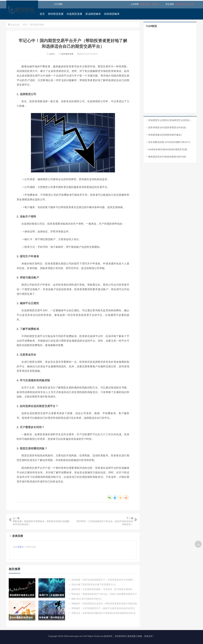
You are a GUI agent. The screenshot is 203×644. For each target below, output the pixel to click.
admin (51, 54)
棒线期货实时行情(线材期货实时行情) (167, 157)
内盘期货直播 (74, 14)
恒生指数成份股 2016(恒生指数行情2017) (169, 142)
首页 (42, 14)
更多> (191, 116)
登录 (20, 547)
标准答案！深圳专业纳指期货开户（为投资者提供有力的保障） (103, 580)
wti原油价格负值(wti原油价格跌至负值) (168, 149)
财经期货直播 (56, 14)
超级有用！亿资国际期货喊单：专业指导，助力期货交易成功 (102, 589)
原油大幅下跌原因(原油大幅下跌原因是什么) (94, 584)
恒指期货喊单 (112, 14)
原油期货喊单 (93, 14)
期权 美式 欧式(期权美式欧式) (86, 599)
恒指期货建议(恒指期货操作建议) (165, 135)
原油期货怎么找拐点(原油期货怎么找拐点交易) (171, 120)
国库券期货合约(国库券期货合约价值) (167, 127)
